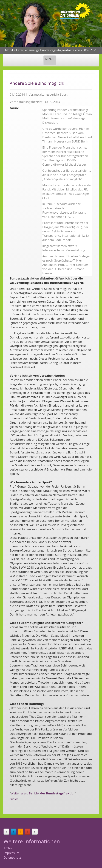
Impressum (11, 853)
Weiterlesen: (43, 793)
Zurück (14, 799)
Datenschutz (12, 858)
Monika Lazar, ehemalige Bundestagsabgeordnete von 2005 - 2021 (51, 50)
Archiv (8, 848)
